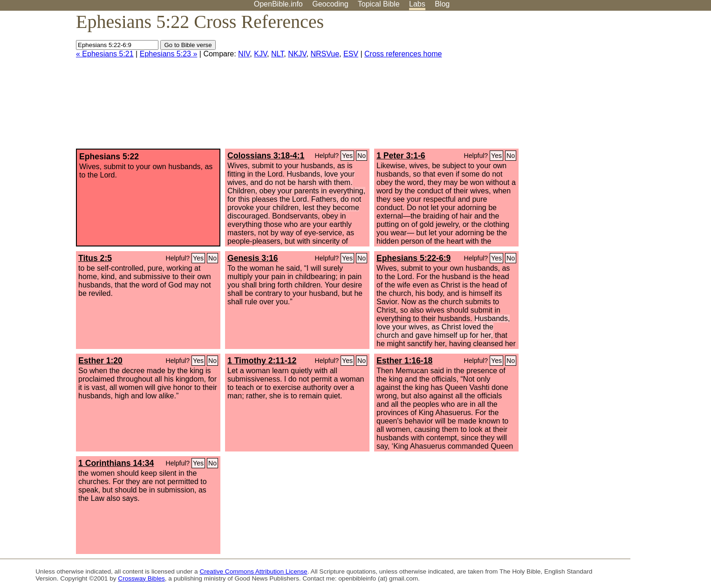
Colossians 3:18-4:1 (266, 156)
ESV (351, 54)
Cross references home (403, 54)
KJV (260, 54)
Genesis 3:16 (253, 258)
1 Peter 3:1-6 (401, 156)
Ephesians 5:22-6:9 (414, 258)
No (362, 156)
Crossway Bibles (141, 578)
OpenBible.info (278, 4)
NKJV (297, 54)
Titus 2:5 (95, 258)
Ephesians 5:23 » (169, 54)
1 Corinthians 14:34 (116, 463)
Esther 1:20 (100, 361)
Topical (379, 4)
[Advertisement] (617, 83)
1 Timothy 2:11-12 (262, 361)
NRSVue (325, 54)
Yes (347, 156)
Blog (442, 4)
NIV (244, 54)
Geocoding (330, 4)
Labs (417, 4)
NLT (277, 54)
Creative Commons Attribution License (253, 571)
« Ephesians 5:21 (105, 54)
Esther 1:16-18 (404, 361)
